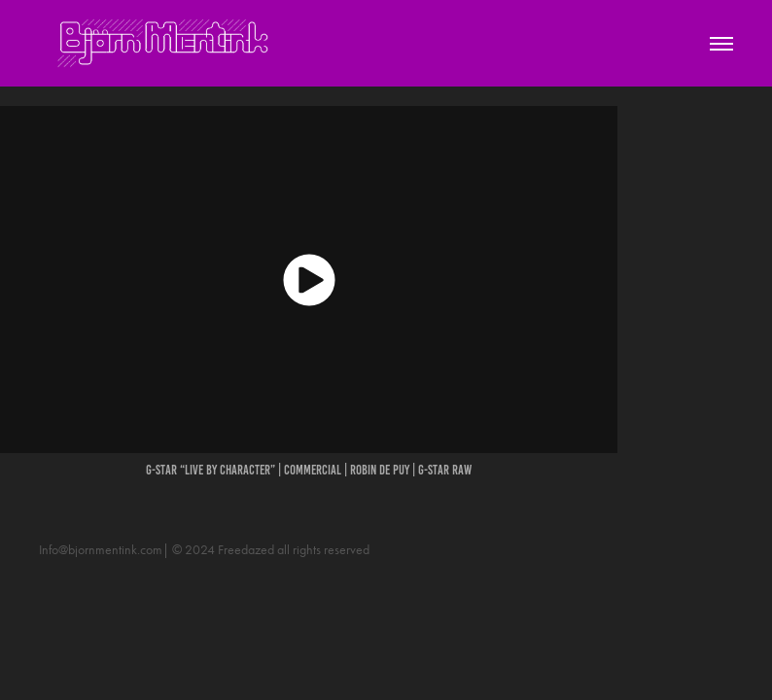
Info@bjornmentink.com (101, 550)
